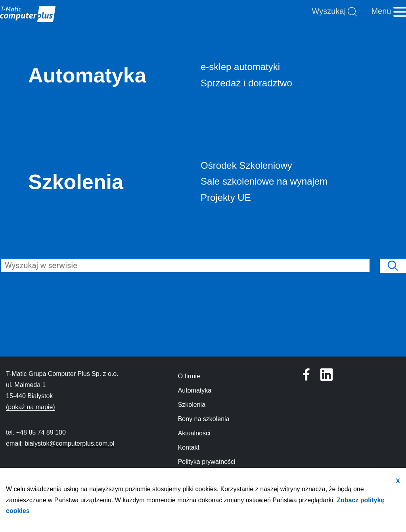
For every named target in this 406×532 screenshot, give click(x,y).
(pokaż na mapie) (31, 407)
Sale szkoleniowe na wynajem (264, 181)
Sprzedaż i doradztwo (246, 83)
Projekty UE (226, 197)
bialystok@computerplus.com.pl (69, 443)
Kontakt (189, 447)
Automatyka (87, 75)
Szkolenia (76, 182)
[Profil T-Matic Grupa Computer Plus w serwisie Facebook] (327, 375)
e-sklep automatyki (240, 67)
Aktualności (194, 433)
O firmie (189, 376)
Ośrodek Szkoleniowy (246, 165)
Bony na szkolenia (204, 419)
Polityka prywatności (207, 462)
